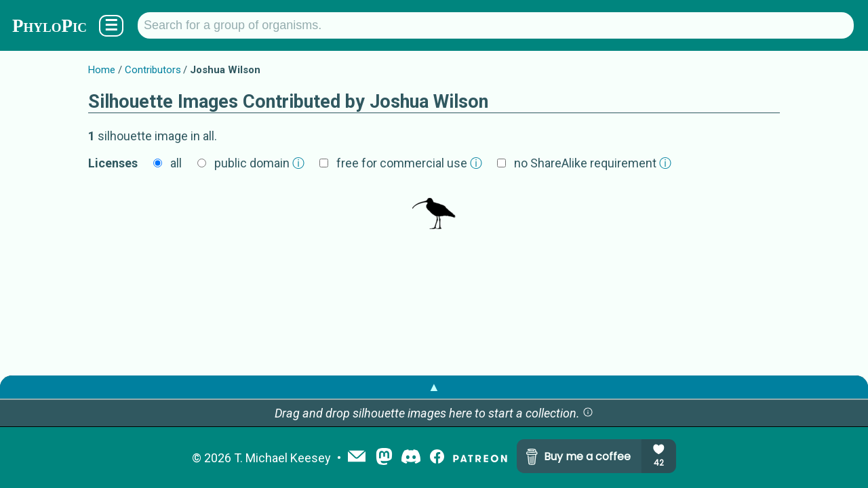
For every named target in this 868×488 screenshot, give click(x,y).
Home (102, 70)
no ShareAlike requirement (593, 163)
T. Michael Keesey (282, 458)
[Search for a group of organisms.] (496, 25)
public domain (259, 163)
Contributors (153, 70)
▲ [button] (434, 387)
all (176, 163)
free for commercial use (409, 163)
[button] (588, 413)
